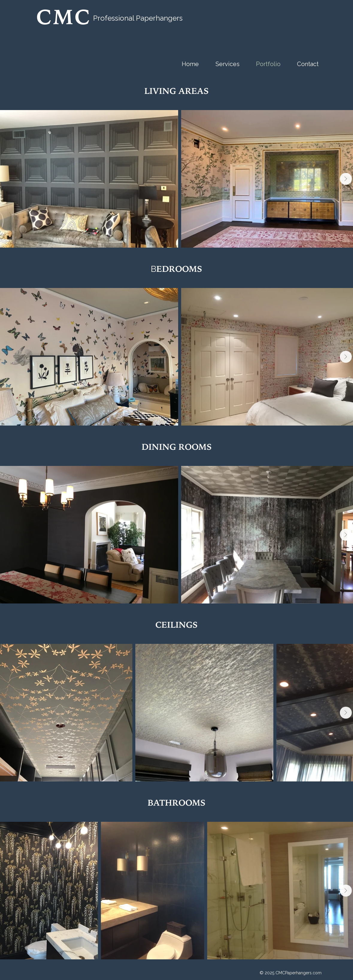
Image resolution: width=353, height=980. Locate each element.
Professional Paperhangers (138, 18)
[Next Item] (346, 179)
